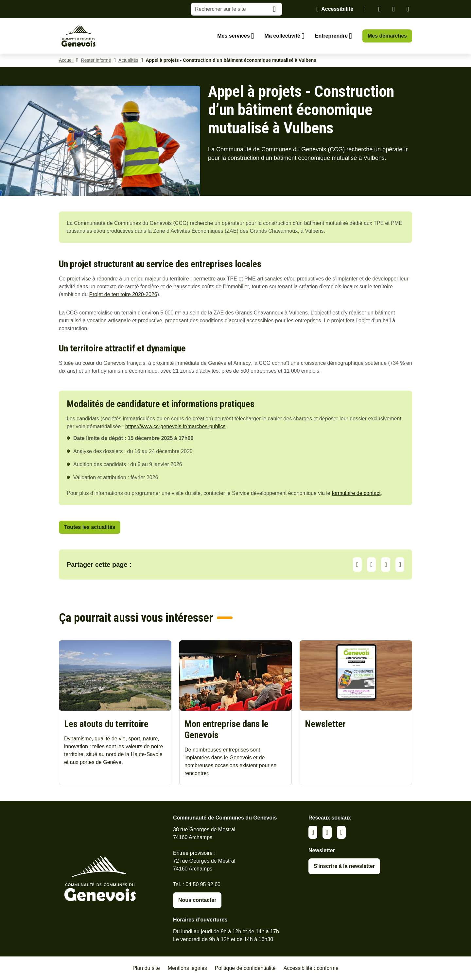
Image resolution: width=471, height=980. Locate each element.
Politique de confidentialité (245, 968)
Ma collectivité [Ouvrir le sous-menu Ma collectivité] (282, 36)
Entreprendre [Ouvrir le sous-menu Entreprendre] (331, 36)
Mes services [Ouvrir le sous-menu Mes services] (234, 36)
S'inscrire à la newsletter (344, 866)
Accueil (66, 60)
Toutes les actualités (90, 527)
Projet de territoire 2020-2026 (123, 294)
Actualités (128, 60)
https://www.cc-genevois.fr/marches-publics (175, 426)
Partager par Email (400, 565)
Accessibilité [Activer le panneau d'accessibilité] (337, 9)
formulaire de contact (356, 493)
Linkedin (379, 9)
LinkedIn (371, 565)
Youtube (408, 9)
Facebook (393, 9)
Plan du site (146, 968)
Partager (357, 565)
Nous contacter (197, 900)
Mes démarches (387, 36)
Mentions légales (187, 968)
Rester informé (96, 60)
